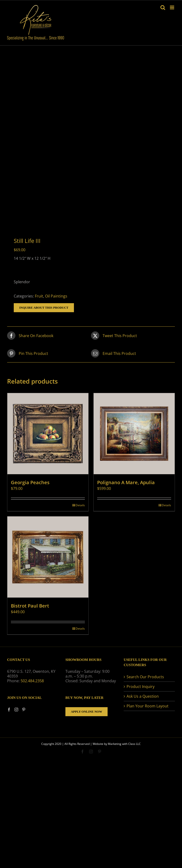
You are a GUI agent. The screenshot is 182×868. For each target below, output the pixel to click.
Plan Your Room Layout (148, 706)
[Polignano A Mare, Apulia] (134, 434)
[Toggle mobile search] (163, 7)
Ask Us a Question (143, 696)
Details (80, 505)
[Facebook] (9, 710)
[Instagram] (16, 710)
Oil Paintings (56, 296)
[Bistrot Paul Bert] (48, 557)
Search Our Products (145, 677)
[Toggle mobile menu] (172, 7)
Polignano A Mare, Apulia (126, 482)
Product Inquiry (141, 687)
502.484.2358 (32, 681)
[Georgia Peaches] (48, 434)
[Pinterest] (24, 710)
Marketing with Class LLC (124, 744)
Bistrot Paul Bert (30, 606)
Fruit (39, 296)
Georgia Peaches (30, 482)
